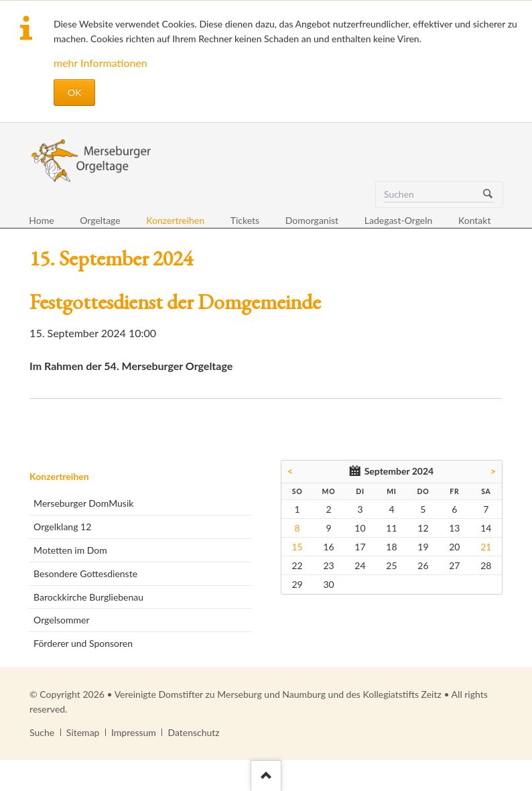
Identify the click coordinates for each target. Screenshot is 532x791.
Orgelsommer (61, 620)
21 (486, 547)
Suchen (488, 194)
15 (297, 547)
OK (74, 92)
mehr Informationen (101, 63)
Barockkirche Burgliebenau (88, 597)
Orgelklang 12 (62, 527)
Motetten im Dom (70, 550)
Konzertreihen (59, 476)
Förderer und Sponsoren (83, 643)
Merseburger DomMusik (83, 503)
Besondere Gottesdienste (85, 573)
